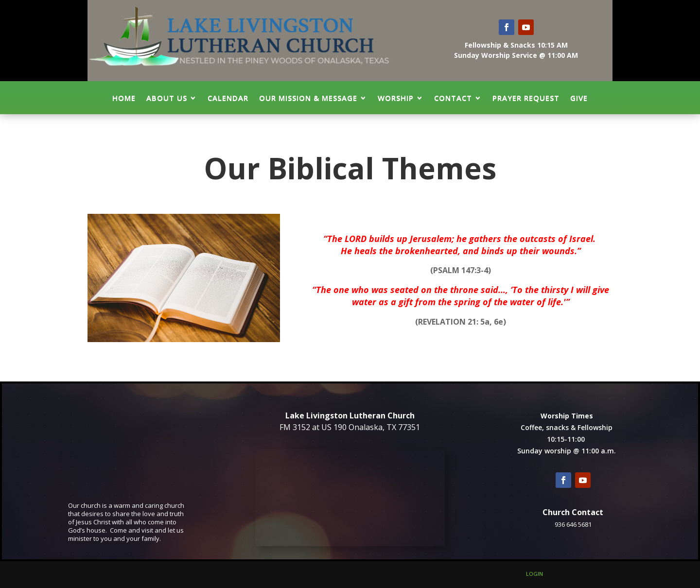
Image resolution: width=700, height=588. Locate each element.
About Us (167, 98)
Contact (453, 98)
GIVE (579, 98)
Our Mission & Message (308, 98)
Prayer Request (526, 98)
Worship (396, 98)
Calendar (228, 98)
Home (124, 98)
